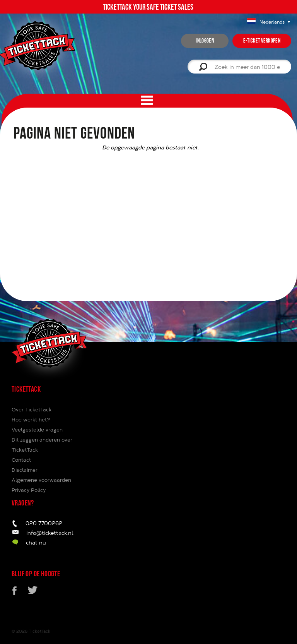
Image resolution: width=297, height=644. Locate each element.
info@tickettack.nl (50, 533)
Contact (21, 460)
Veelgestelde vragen (37, 430)
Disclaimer (25, 470)
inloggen (205, 41)
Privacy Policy (29, 490)
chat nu (36, 542)
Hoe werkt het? (31, 420)
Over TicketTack (32, 409)
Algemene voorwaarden (41, 480)
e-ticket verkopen (262, 41)
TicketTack (39, 631)
